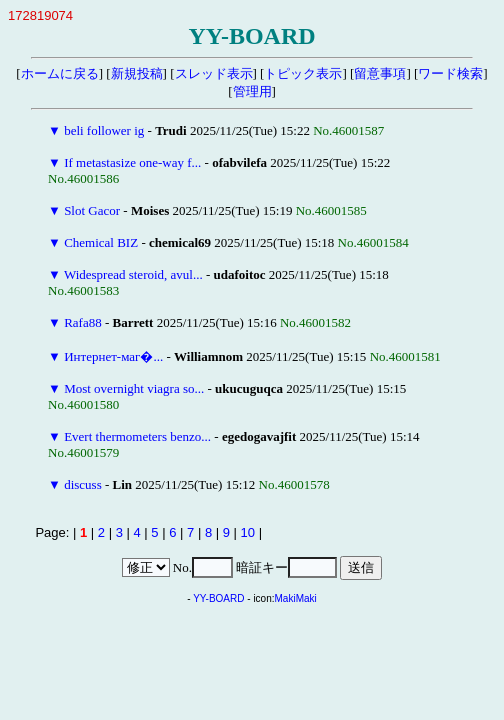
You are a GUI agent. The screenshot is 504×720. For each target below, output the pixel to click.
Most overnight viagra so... (134, 388)
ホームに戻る (60, 73)
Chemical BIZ (101, 242)
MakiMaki (296, 598)
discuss (83, 484)
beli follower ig (104, 130)
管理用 (252, 91)
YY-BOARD (218, 598)
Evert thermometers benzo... (137, 436)
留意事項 (380, 73)
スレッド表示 (214, 73)
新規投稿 (137, 73)
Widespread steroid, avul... (133, 274)
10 (248, 532)
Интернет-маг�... (113, 356)
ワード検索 (450, 73)
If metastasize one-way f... (132, 162)
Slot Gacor (92, 210)
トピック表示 (303, 73)
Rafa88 (83, 322)
